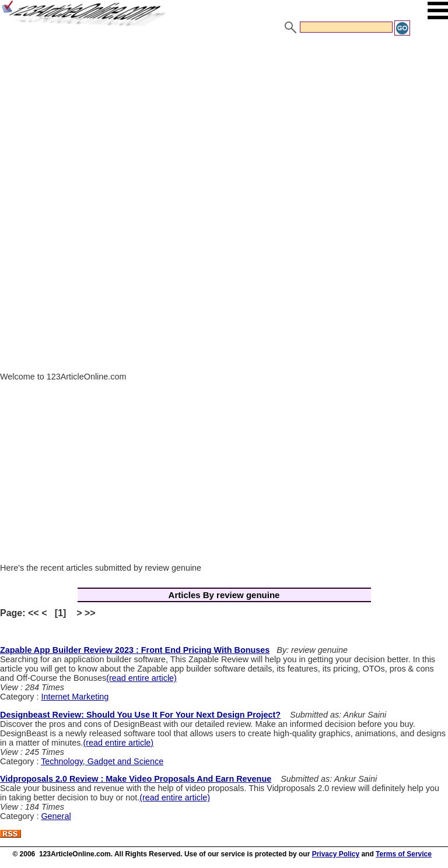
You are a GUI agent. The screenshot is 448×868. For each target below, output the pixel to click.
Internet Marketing (75, 697)
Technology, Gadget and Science (102, 761)
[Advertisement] (224, 124)
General (56, 816)
